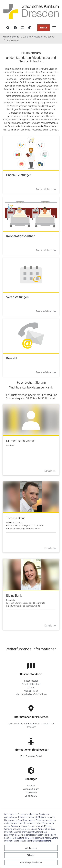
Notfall (43, 28)
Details (50, 471)
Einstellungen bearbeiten (31, 862)
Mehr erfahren (46, 189)
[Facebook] (15, 28)
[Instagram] (23, 28)
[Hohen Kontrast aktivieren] (30, 28)
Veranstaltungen (31, 789)
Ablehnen (31, 855)
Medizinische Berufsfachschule (31, 694)
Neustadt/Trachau (31, 684)
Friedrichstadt (31, 681)
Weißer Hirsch (31, 691)
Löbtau (31, 688)
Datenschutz (31, 796)
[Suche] (8, 28)
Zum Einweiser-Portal (31, 756)
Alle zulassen (31, 848)
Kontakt (31, 786)
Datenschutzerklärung (41, 841)
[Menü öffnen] (54, 28)
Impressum (31, 792)
